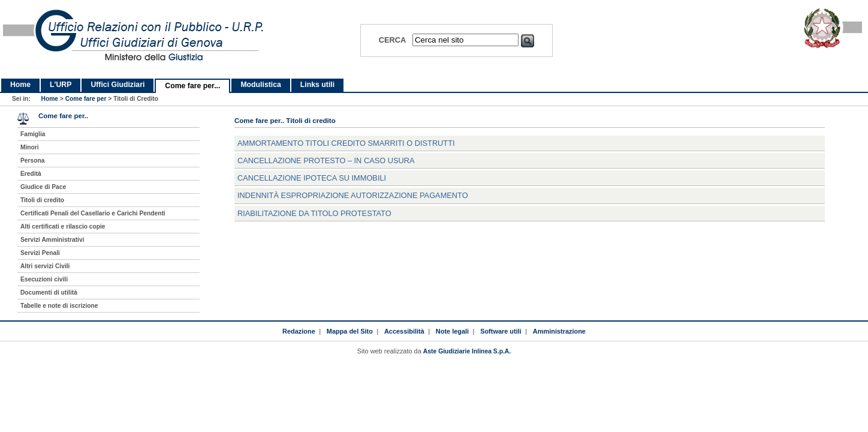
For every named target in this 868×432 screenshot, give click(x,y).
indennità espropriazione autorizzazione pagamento (353, 195)
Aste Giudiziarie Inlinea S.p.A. (467, 351)
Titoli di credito (42, 200)
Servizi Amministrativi (52, 240)
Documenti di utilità (49, 292)
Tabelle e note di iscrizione (59, 306)
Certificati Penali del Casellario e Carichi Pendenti (93, 213)
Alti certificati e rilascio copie (63, 226)
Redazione (299, 331)
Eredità (31, 174)
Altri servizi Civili (45, 266)
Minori (30, 147)
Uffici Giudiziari (117, 85)
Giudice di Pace (43, 187)
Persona (32, 160)
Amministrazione (559, 331)
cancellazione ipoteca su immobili (312, 178)
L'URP (61, 85)
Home (20, 85)
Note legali (452, 331)
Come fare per (86, 99)
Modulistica (260, 85)
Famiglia (33, 134)
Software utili (501, 331)
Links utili (317, 85)
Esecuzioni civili (44, 279)
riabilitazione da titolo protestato (314, 213)
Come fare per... (192, 86)
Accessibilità (404, 331)
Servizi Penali (40, 253)
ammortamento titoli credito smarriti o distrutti (346, 143)
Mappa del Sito (350, 331)
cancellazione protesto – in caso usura (326, 160)
